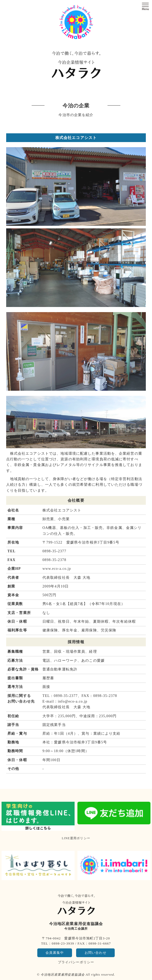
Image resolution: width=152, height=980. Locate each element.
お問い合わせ (96, 953)
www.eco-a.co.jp (57, 569)
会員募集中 (55, 953)
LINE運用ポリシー (76, 838)
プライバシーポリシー (76, 962)
